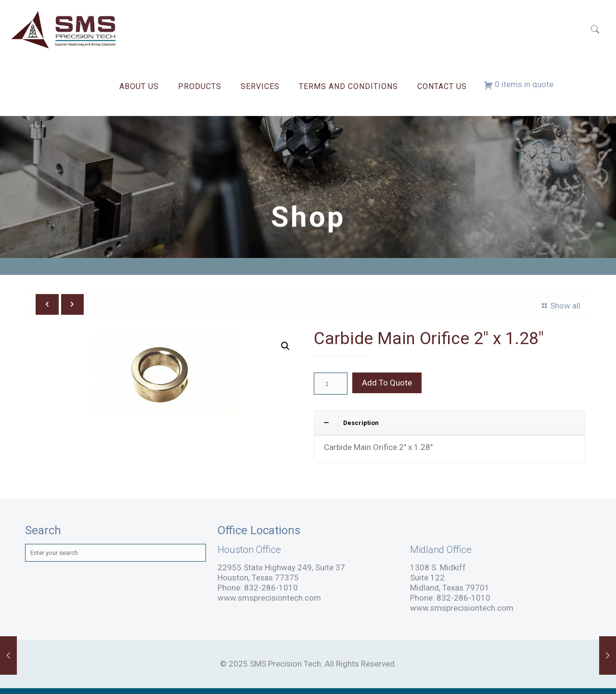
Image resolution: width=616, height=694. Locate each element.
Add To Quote (387, 383)
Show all (559, 306)
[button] (285, 346)
